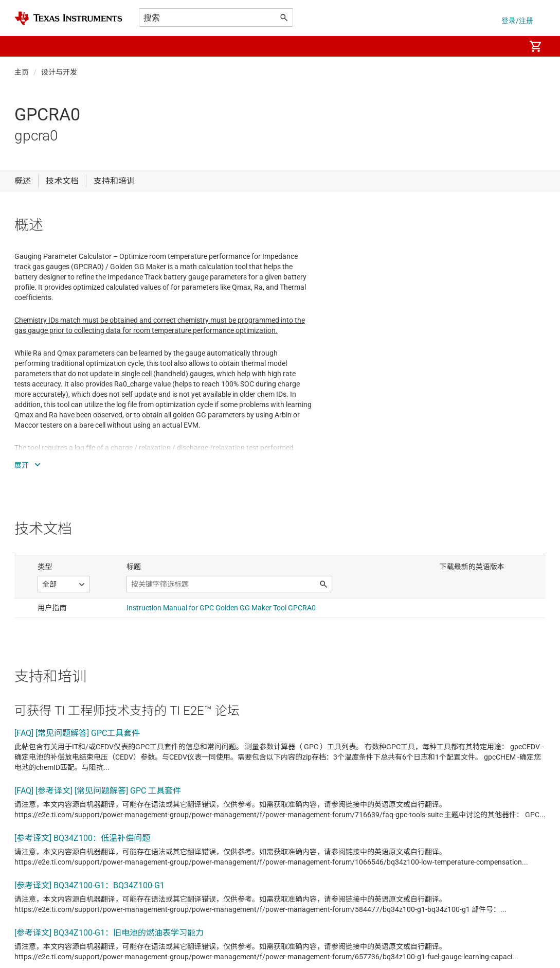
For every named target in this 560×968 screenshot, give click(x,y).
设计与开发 (59, 72)
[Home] (68, 18)
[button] (25, 46)
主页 (22, 72)
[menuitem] (507, 46)
